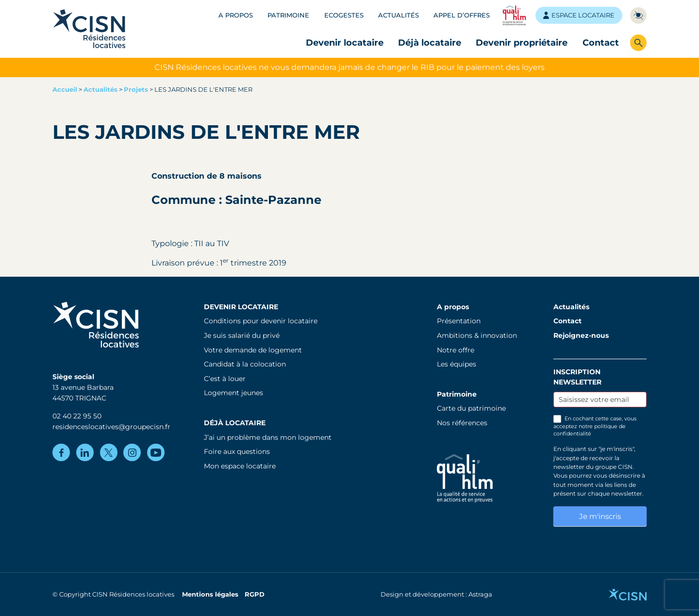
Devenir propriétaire (522, 42)
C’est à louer (225, 379)
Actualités (399, 15)
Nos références (462, 423)
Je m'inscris (600, 516)
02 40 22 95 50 (77, 416)
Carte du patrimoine (471, 408)
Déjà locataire (430, 42)
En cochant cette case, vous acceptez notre (595, 426)
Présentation (459, 321)
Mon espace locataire (240, 466)
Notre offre (456, 350)
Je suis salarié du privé (242, 335)
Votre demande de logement (253, 350)
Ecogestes (344, 15)
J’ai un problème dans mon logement (268, 437)
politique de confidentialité (590, 430)
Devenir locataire (345, 42)
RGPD (255, 594)
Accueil (65, 90)
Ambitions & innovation (477, 335)
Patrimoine (288, 15)
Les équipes (457, 364)
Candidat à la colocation (245, 364)
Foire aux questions (237, 451)
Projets (136, 90)
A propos (236, 15)
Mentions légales (210, 594)
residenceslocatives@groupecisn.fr (111, 427)
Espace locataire (579, 15)
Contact (601, 42)
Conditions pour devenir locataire (261, 321)
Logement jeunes (233, 393)
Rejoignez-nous (581, 335)
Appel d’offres (462, 15)
